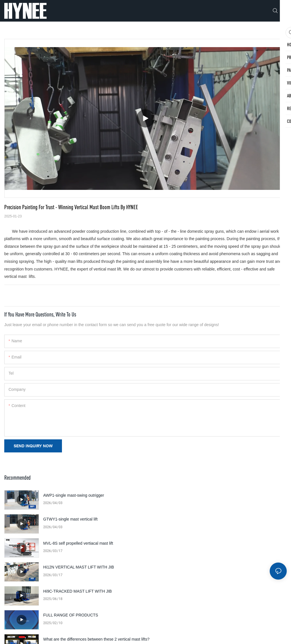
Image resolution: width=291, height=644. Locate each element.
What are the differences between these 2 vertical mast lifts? (92, 571)
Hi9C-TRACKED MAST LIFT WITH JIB (77, 543)
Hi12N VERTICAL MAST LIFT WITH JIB (220, 519)
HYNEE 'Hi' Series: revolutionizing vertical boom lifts (89, 594)
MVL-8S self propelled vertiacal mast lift (78, 519)
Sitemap (194, 634)
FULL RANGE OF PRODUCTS (212, 543)
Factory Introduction (202, 567)
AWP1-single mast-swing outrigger (74, 495)
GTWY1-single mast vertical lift (212, 495)
